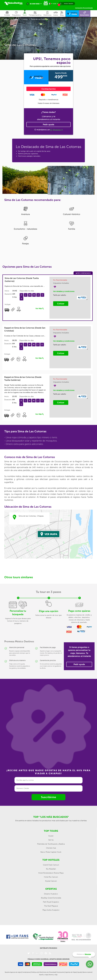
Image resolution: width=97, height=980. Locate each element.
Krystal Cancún (51, 881)
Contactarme (49, 89)
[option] (25, 180)
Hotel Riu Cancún (51, 877)
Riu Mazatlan (51, 869)
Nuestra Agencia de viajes (13, 972)
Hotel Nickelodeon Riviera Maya (51, 873)
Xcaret (51, 836)
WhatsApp (56, 130)
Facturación (61, 972)
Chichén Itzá (51, 848)
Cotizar (61, 304)
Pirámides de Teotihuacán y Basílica (51, 844)
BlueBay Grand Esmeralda (51, 898)
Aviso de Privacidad (49, 972)
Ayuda (80, 972)
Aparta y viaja (43, 975)
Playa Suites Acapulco (51, 910)
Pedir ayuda (48, 124)
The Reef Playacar (51, 906)
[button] (36, 14)
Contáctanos (26, 972)
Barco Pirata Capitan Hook (51, 852)
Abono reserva (87, 972)
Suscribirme (48, 797)
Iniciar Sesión (69, 4)
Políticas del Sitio (37, 972)
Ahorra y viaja (53, 975)
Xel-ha (51, 840)
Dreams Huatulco (51, 894)
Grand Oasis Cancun (51, 865)
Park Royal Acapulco (51, 902)
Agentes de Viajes (71, 972)
